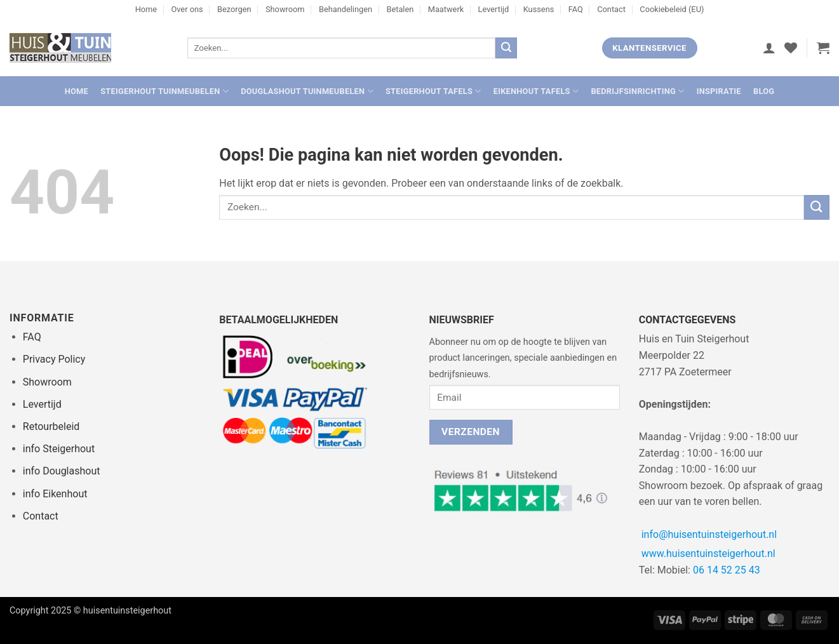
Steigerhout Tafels (433, 91)
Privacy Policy (54, 359)
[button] (769, 48)
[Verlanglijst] (791, 48)
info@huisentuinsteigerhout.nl (709, 534)
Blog (764, 91)
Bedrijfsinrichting (637, 91)
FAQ (576, 9)
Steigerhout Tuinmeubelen (164, 91)
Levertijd (494, 9)
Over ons (187, 9)
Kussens (539, 9)
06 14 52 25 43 (727, 570)
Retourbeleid (51, 426)
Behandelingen (346, 9)
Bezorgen (234, 9)
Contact (611, 9)
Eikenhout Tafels (536, 91)
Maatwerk (446, 9)
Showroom (285, 9)
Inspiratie (719, 91)
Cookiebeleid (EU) (672, 9)
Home (146, 9)
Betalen (400, 9)
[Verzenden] (506, 48)
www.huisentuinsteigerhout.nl (708, 553)
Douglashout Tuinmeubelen (307, 91)
